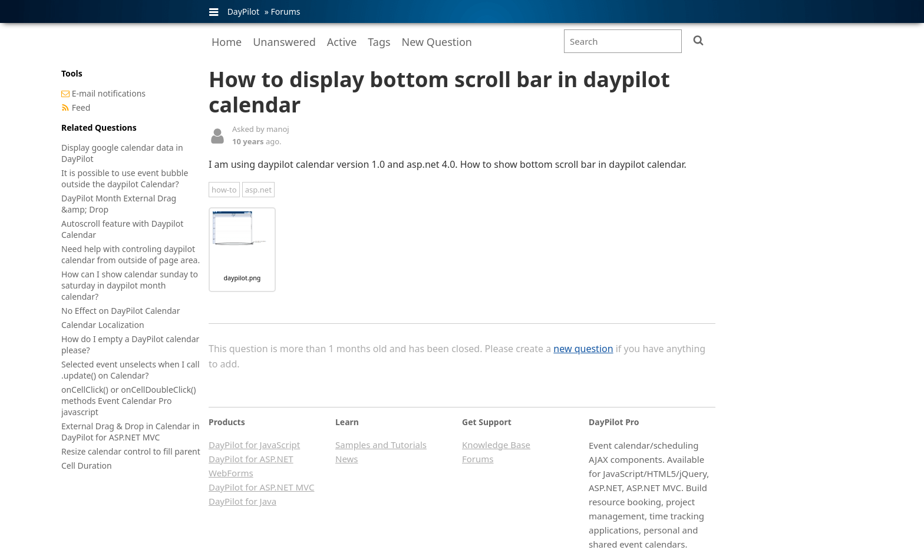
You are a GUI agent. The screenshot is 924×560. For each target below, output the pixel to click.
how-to (224, 190)
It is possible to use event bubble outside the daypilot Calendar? (125, 178)
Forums (285, 11)
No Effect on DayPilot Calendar (121, 311)
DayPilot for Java (242, 501)
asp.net (258, 190)
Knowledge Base (496, 445)
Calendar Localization (103, 325)
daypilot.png (242, 278)
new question (583, 349)
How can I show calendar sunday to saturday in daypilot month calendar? (130, 285)
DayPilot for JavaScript (254, 445)
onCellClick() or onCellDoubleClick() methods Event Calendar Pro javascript (129, 401)
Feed (81, 107)
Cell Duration (87, 465)
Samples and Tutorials (381, 445)
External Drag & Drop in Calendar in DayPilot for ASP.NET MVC (131, 432)
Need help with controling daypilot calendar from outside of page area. (131, 254)
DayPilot (243, 11)
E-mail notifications (109, 93)
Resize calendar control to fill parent (131, 451)
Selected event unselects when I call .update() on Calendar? (131, 370)
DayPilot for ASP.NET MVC (261, 487)
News (347, 459)
